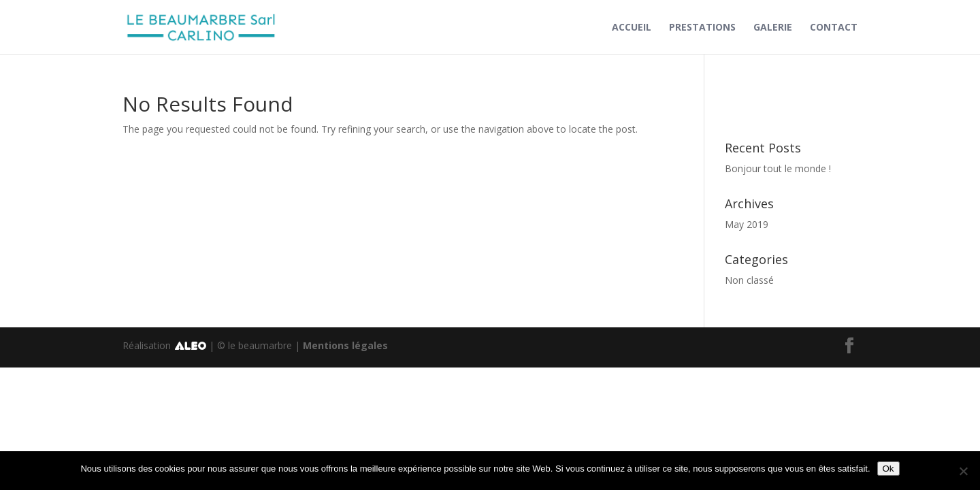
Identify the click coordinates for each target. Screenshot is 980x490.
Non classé (749, 280)
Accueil (632, 28)
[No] (963, 471)
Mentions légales (345, 345)
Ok (888, 469)
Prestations (702, 28)
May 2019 (747, 224)
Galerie (773, 28)
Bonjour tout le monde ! (778, 168)
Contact (834, 28)
